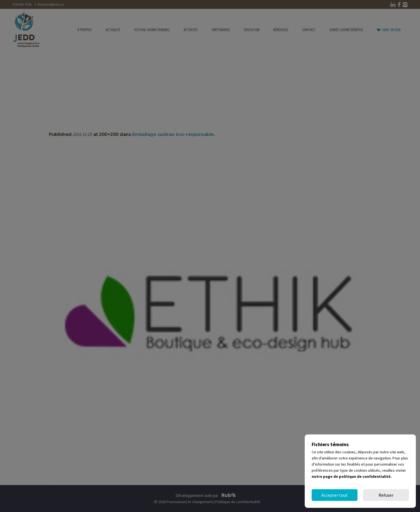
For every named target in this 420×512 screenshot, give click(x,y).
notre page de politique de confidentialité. (352, 476)
